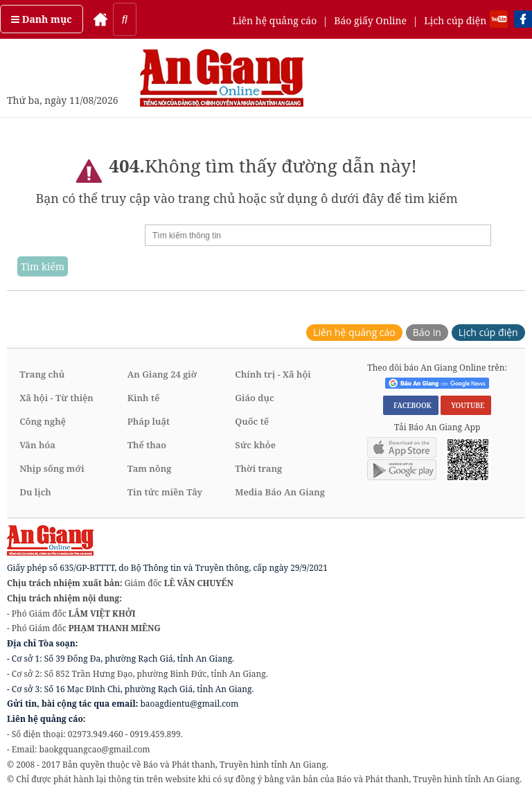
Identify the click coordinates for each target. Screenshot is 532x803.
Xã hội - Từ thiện (56, 398)
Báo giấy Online (370, 20)
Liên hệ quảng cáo (274, 20)
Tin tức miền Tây (165, 492)
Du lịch (35, 492)
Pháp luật (149, 421)
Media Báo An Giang (280, 492)
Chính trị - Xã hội (273, 374)
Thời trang (258, 468)
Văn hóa (37, 445)
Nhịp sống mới (52, 468)
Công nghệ (43, 421)
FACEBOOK (411, 405)
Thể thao (147, 445)
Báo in (427, 332)
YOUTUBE (466, 405)
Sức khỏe (255, 445)
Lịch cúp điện (455, 20)
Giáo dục (254, 398)
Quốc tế (252, 421)
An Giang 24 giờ (162, 374)
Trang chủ (42, 374)
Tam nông (150, 468)
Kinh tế (144, 398)
